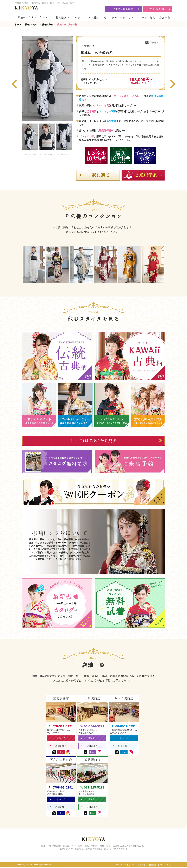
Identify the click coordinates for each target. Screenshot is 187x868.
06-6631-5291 (124, 726)
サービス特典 (147, 18)
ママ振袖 (93, 18)
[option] (47, 78)
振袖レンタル (32, 24)
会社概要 (153, 866)
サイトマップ (166, 866)
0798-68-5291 (61, 788)
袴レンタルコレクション (119, 18)
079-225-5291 (92, 788)
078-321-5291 (61, 726)
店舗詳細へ (58, 746)
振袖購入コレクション (70, 18)
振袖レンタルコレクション (34, 17)
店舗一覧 (165, 18)
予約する (58, 739)
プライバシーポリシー (125, 866)
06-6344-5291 (92, 726)
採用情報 (142, 866)
